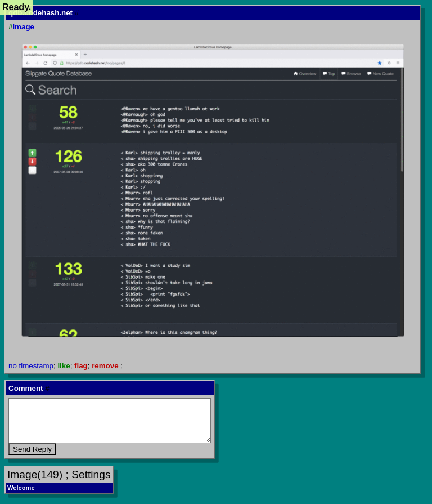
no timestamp (31, 366)
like (64, 366)
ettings (91, 474)
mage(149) (35, 474)
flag (81, 366)
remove (105, 366)
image (21, 27)
